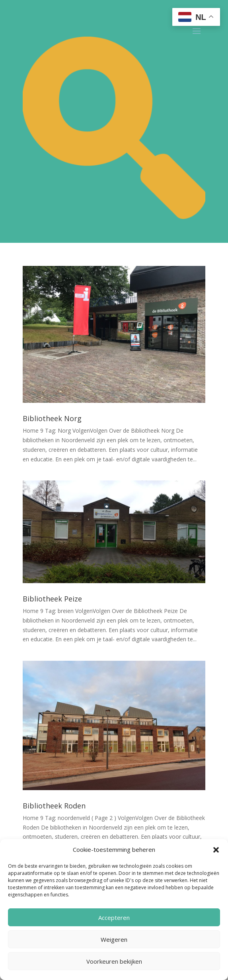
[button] (216, 850)
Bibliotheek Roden (54, 806)
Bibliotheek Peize (52, 599)
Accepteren (114, 918)
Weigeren (114, 939)
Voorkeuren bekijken (114, 961)
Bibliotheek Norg (52, 418)
